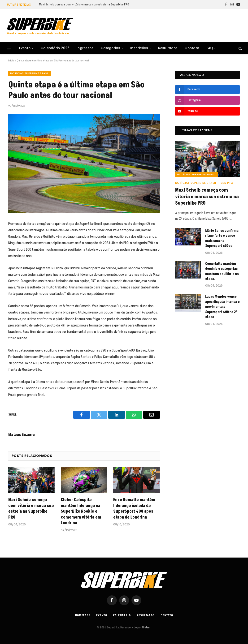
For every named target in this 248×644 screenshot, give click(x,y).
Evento (25, 48)
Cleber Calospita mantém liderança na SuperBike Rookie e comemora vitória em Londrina (81, 511)
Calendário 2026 (55, 48)
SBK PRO (227, 183)
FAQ (210, 48)
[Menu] (9, 48)
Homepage (83, 615)
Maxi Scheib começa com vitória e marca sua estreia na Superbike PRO (84, 4)
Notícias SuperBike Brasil (30, 73)
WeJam (146, 627)
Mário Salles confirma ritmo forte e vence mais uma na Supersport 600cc (222, 238)
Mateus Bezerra (22, 435)
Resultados (168, 48)
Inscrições (139, 48)
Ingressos (85, 48)
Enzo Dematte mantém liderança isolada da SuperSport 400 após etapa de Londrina (134, 509)
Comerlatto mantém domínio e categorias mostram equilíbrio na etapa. (222, 271)
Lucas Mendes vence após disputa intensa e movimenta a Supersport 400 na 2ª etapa (222, 307)
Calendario (122, 615)
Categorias (111, 48)
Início (11, 61)
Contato (192, 48)
